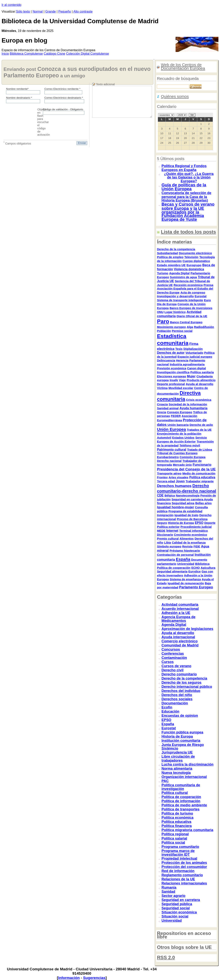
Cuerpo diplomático (196, 261)
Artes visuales (178, 477)
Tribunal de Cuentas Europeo (177, 453)
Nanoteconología (188, 496)
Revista (187, 547)
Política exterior (168, 527)
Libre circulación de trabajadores (178, 759)
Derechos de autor (171, 353)
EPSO (199, 523)
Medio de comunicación (199, 473)
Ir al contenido (12, 5)
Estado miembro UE (171, 265)
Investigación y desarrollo (175, 296)
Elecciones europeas (171, 376)
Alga (190, 327)
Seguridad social (176, 908)
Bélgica (170, 496)
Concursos (171, 649)
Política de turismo (177, 813)
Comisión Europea (193, 457)
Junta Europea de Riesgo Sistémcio (183, 747)
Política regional (175, 834)
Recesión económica (188, 285)
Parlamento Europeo (196, 587)
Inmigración (165, 515)
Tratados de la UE (199, 430)
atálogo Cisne (54, 54)
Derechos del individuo (181, 691)
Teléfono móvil (190, 445)
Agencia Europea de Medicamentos (178, 619)
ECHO (196, 568)
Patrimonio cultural (172, 449)
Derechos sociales (177, 699)
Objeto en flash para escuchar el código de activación (44, 122)
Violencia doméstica (189, 269)
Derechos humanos (174, 486)
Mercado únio (182, 465)
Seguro (162, 523)
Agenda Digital (179, 273)
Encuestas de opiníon (180, 716)
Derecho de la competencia (176, 249)
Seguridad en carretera (188, 499)
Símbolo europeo (169, 546)
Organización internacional (184, 777)
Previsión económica (172, 368)
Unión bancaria (178, 425)
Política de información (181, 801)
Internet (172, 531)
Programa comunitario (180, 847)
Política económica (177, 818)
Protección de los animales (184, 863)
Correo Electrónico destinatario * (64, 98)
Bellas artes (203, 503)
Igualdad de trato (186, 515)
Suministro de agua (183, 277)
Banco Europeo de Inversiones (191, 308)
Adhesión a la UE (176, 613)
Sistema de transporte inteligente (180, 300)
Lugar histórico (175, 312)
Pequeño (65, 12)
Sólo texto (23, 12)
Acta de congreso (193, 292)
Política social (173, 843)
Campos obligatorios (17, 143)
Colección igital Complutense (87, 54)
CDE (160, 495)
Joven (180, 481)
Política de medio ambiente (184, 805)
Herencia (182, 360)
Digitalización (193, 349)
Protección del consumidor (184, 867)
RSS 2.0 (166, 957)
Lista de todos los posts (188, 232)
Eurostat (201, 296)
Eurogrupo (194, 265)
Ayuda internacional (178, 637)
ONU (160, 312)
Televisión (191, 257)
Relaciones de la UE (178, 879)
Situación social (175, 916)
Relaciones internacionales (184, 883)
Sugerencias (94, 978)
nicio (5, 54)
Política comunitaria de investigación (181, 787)
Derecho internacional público (187, 687)
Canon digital (197, 368)
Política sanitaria (202, 372)
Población (164, 331)
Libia (168, 542)
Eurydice (195, 572)
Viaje (182, 380)
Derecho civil (172, 670)
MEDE (161, 531)
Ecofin (167, 707)
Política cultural (175, 793)
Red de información (178, 871)
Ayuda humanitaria (193, 408)
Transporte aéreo (169, 473)
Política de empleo (170, 257)
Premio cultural (168, 539)
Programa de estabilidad (185, 511)
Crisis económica (199, 400)
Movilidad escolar (181, 388)
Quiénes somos (175, 96)
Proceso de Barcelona (192, 519)
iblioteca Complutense (26, 54)
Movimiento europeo (171, 327)
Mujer (191, 376)
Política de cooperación (174, 568)
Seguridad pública (177, 904)
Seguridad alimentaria (172, 572)
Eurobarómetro (168, 457)
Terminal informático (193, 531)
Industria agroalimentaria (187, 364)
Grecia (161, 412)
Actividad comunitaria (180, 605)
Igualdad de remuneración (186, 583)
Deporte (210, 523)
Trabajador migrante (200, 481)
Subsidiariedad (167, 253)
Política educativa (202, 477)
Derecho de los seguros (181, 683)
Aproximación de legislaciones (187, 629)
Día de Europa (167, 304)
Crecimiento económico (191, 535)
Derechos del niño (177, 695)
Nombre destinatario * (19, 98)
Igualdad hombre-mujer (175, 507)
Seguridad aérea (183, 503)
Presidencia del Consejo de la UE (186, 469)
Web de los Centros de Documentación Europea (183, 67)
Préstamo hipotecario (185, 551)
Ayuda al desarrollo (200, 384)
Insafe (174, 380)
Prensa (208, 285)
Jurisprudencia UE (177, 752)
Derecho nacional (169, 461)
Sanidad (168, 892)
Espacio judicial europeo (195, 357)
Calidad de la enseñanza (189, 543)
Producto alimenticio (201, 380)
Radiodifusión (204, 327)
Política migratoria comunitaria (187, 830)
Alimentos (187, 539)
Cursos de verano (176, 666)
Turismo (162, 273)
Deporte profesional (171, 384)
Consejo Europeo (179, 412)
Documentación (175, 703)
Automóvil (164, 438)
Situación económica (179, 912)
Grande (50, 12)
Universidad (186, 564)
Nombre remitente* (17, 89)
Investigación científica (173, 372)
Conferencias (173, 654)
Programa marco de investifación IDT (178, 853)
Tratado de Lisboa (200, 450)
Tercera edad (166, 481)
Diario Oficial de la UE (192, 316)
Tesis (179, 349)
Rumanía (169, 887)
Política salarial (174, 838)
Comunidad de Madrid (180, 645)
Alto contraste (83, 12)
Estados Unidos (183, 438)
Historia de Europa (181, 523)
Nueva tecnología (176, 773)
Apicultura (208, 568)
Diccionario (165, 535)
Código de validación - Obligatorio (63, 109)
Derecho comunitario (179, 674)
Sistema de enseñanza (185, 579)
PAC (165, 781)
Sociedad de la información (188, 404)
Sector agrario (173, 896)
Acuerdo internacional (180, 609)
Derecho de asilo (201, 425)
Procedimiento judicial (196, 527)
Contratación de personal (175, 555)
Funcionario (202, 465)
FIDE (197, 547)
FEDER (176, 416)
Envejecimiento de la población (179, 434)
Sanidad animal (168, 408)
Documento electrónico (195, 253)
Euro (207, 300)
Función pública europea (182, 732)
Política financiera (177, 826)
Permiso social (182, 331)
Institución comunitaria (181, 741)
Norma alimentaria (177, 769)
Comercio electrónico (179, 641)
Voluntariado (194, 353)
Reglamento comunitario (182, 875)
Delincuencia (166, 360)
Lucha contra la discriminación (187, 764)
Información (69, 978)
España (183, 559)
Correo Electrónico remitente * (62, 89)
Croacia (162, 404)
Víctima (162, 388)
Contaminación (174, 658)
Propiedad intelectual (179, 859)
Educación (170, 711)
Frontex (162, 477)
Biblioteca (202, 564)
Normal (38, 12)
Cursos (168, 662)
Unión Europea (171, 429)
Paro (163, 321)
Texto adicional (105, 84)
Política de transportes (180, 809)
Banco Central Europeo (186, 322)
